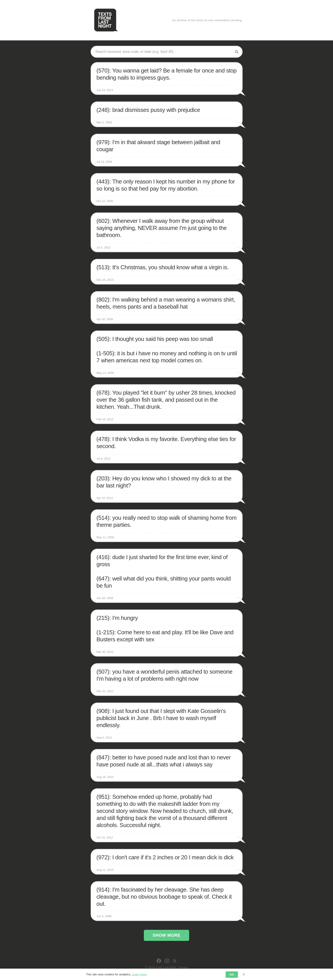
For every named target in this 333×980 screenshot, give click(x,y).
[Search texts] (163, 52)
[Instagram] (167, 961)
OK (232, 975)
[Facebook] (159, 961)
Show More (167, 935)
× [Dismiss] (244, 974)
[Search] (237, 52)
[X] (175, 961)
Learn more (139, 974)
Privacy (183, 967)
